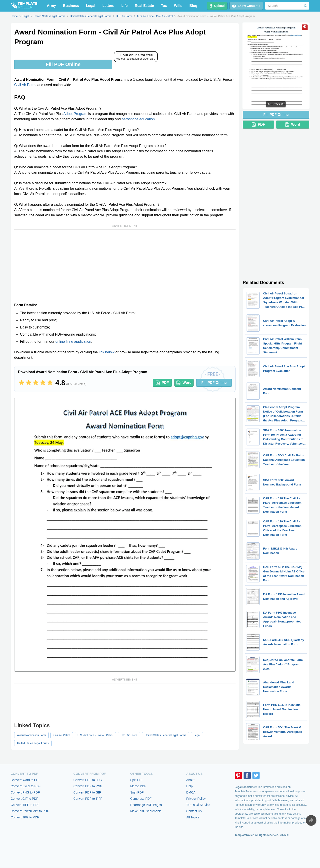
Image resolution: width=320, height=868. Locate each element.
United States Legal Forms (33, 743)
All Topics (193, 817)
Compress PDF (141, 799)
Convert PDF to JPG (88, 780)
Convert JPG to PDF (25, 817)
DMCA (191, 792)
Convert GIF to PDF (24, 799)
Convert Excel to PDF (26, 786)
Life (124, 6)
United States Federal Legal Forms (166, 735)
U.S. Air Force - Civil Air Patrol (95, 735)
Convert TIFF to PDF (25, 805)
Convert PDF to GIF (87, 792)
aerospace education (138, 119)
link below (107, 352)
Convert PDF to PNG (88, 786)
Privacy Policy (196, 799)
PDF (162, 383)
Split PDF (137, 780)
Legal (91, 6)
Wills (178, 6)
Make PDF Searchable (146, 811)
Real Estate (144, 6)
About (190, 780)
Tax (164, 6)
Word (184, 383)
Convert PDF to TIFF (88, 799)
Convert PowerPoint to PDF (30, 811)
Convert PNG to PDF (25, 792)
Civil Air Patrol (25, 85)
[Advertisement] (125, 260)
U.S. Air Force (129, 735)
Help (189, 786)
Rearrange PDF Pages (146, 805)
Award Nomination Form (31, 735)
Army (51, 6)
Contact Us (194, 811)
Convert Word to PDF (26, 780)
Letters (108, 6)
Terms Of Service (198, 805)
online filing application (73, 341)
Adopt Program (75, 114)
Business (71, 6)
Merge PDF (138, 786)
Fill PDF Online (63, 64)
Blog (193, 6)
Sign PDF (137, 792)
